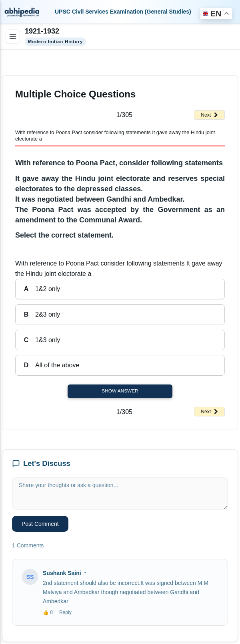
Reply (65, 612)
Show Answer (120, 391)
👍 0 (48, 612)
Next (209, 115)
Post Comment (40, 524)
